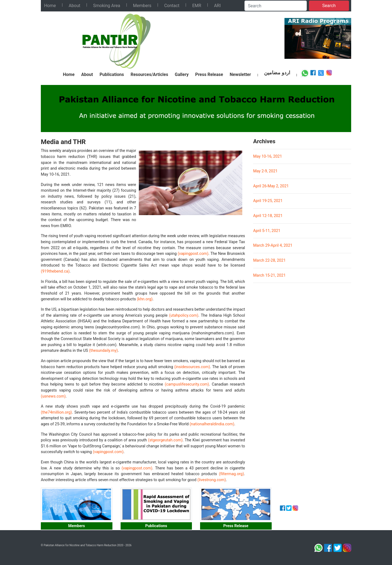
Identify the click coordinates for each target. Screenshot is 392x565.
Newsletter (240, 74)
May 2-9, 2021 (265, 171)
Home (50, 6)
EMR (197, 6)
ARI (217, 6)
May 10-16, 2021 (268, 156)
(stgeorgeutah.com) (165, 440)
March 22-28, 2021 (269, 260)
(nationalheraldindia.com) (212, 424)
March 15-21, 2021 (269, 275)
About (74, 6)
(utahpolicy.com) (184, 315)
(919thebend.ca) (55, 271)
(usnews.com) (53, 396)
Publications (112, 74)
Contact (172, 6)
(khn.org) (145, 299)
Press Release (209, 74)
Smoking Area (107, 6)
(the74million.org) (56, 412)
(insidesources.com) (192, 367)
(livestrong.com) (212, 480)
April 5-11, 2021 (267, 231)
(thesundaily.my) (103, 351)
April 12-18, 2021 (268, 216)
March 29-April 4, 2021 (273, 245)
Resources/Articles (149, 74)
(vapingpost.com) (193, 254)
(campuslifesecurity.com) (187, 384)
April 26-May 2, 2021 (271, 186)
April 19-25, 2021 (268, 201)
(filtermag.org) (231, 474)
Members (142, 6)
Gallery (182, 74)
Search (329, 6)
